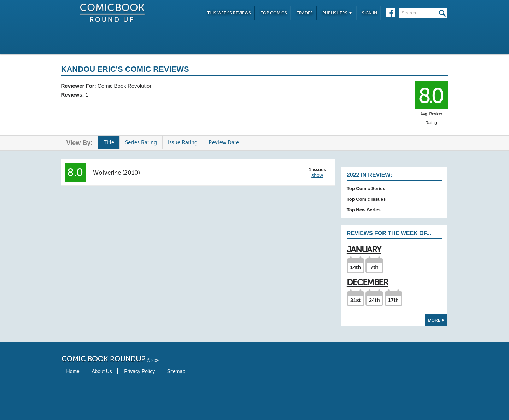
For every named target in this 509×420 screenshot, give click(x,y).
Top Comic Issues (366, 199)
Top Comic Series (366, 189)
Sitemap (176, 371)
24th (375, 300)
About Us (102, 371)
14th (355, 267)
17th (393, 300)
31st (356, 300)
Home (73, 371)
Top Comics (274, 13)
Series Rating (141, 142)
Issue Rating (183, 142)
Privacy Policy (139, 371)
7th (375, 267)
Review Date (224, 142)
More (436, 320)
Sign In (370, 13)
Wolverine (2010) (116, 173)
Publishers (337, 13)
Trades (305, 13)
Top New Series (364, 210)
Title (109, 142)
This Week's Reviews (229, 13)
